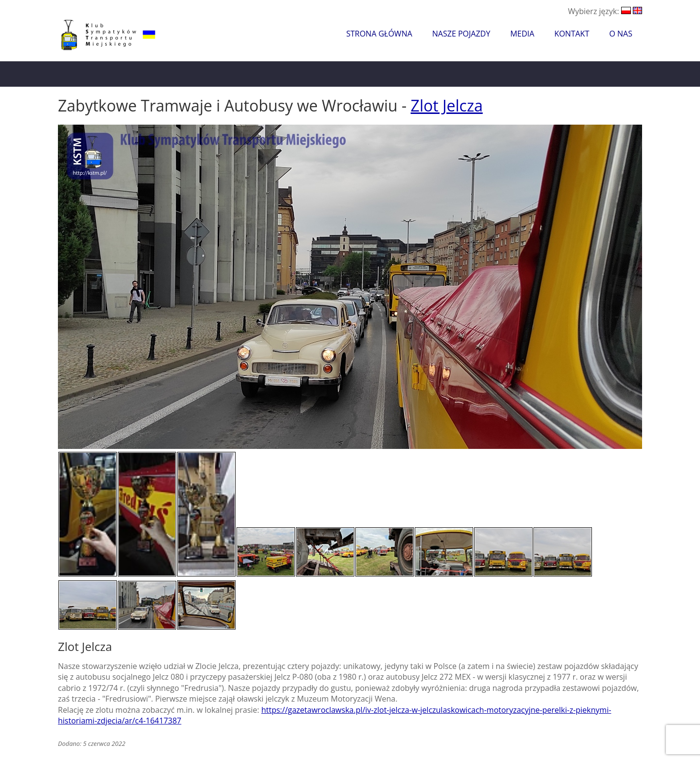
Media (522, 34)
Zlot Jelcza (447, 105)
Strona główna (379, 34)
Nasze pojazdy (461, 34)
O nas (621, 34)
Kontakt (572, 34)
